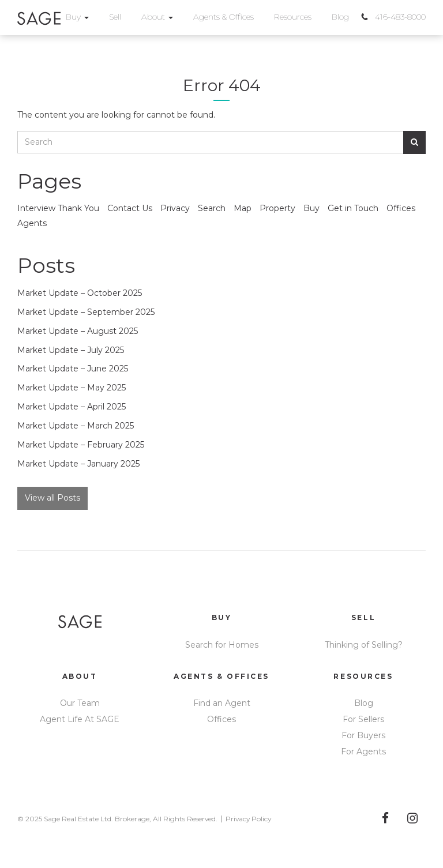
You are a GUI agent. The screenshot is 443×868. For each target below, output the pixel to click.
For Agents (363, 751)
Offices (401, 208)
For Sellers (363, 719)
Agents (32, 223)
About (157, 17)
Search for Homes (222, 645)
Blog (340, 17)
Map (243, 208)
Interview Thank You (58, 208)
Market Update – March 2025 (76, 426)
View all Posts (52, 498)
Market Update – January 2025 (78, 464)
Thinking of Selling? (364, 645)
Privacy (175, 208)
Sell (115, 17)
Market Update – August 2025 (78, 331)
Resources (293, 17)
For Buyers (363, 735)
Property (277, 208)
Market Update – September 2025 (86, 312)
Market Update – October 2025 (80, 293)
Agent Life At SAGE (80, 719)
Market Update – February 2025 (81, 445)
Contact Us (130, 208)
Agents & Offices (224, 17)
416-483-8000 (400, 17)
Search (212, 208)
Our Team (80, 703)
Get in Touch (353, 208)
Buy (77, 17)
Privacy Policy (248, 819)
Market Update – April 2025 (72, 407)
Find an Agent (222, 703)
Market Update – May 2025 (72, 388)
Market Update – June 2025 (73, 369)
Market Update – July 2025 (71, 350)
